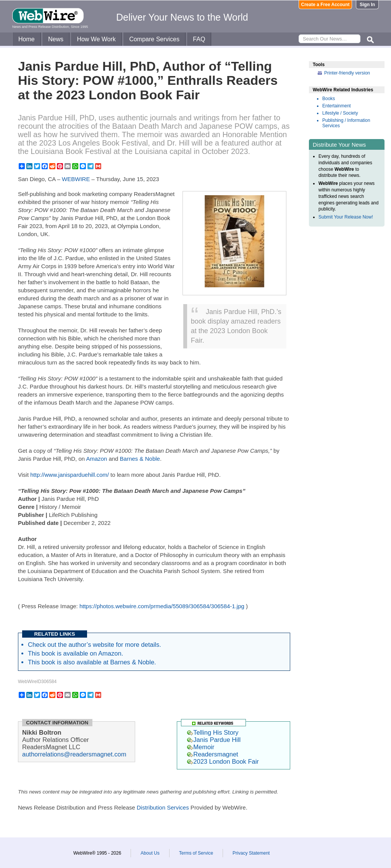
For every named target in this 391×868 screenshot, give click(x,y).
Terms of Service (196, 853)
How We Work (96, 39)
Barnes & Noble (140, 459)
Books (329, 99)
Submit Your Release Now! (346, 217)
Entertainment (337, 106)
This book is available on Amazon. (75, 653)
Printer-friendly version (347, 73)
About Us (150, 853)
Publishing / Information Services (346, 123)
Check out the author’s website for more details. (95, 645)
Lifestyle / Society (340, 113)
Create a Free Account (326, 5)
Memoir (201, 747)
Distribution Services (163, 807)
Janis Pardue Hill (214, 740)
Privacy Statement (251, 853)
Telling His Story (213, 732)
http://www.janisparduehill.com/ (69, 475)
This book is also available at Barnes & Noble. (92, 662)
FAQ (199, 39)
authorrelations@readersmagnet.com (74, 754)
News (56, 39)
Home (27, 39)
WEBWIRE (76, 179)
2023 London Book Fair (223, 761)
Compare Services (154, 39)
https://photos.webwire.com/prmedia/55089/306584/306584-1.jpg (162, 606)
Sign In (367, 5)
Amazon (96, 459)
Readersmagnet (212, 754)
